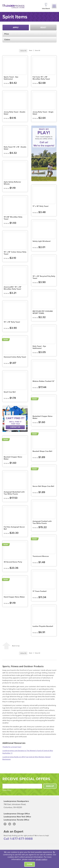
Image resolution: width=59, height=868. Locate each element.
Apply (16, 28)
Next (31, 50)
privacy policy (41, 859)
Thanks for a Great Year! (12, 747)
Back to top (16, 646)
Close (30, 864)
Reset (43, 28)
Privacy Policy (7, 790)
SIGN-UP (50, 786)
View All (37, 50)
